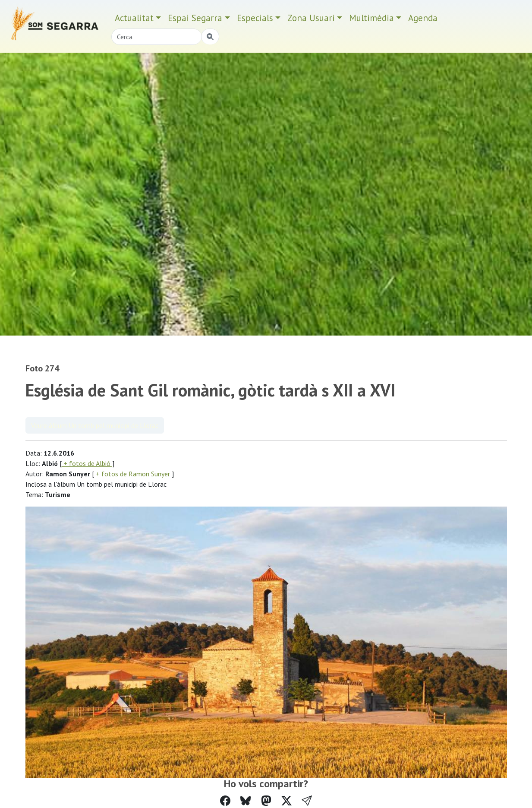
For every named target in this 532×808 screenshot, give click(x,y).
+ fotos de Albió (87, 463)
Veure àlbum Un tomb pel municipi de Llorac (95, 425)
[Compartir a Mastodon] (266, 801)
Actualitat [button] (134, 18)
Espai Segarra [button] (195, 18)
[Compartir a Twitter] (286, 801)
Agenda (423, 18)
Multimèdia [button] (371, 18)
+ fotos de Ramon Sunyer (133, 474)
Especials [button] (255, 18)
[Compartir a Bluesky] (246, 801)
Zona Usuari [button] (311, 18)
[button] (307, 801)
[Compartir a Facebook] (225, 801)
